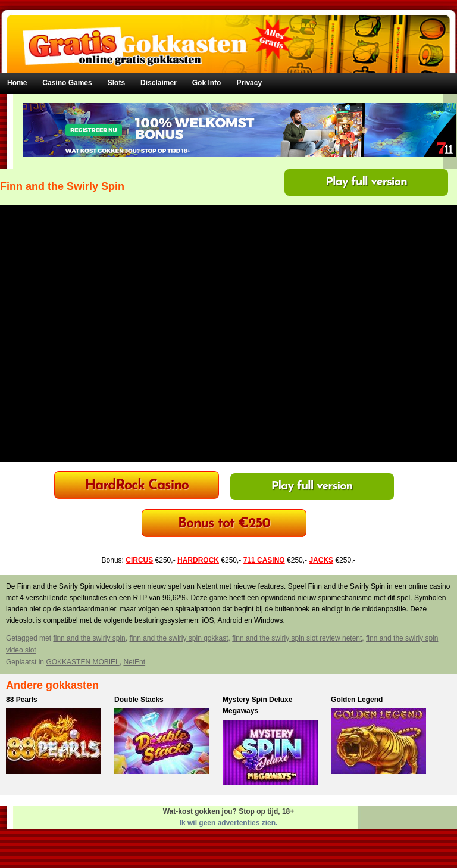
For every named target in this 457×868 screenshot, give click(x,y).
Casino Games (67, 83)
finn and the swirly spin (89, 638)
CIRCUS (139, 560)
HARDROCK (198, 560)
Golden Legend (357, 700)
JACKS (321, 560)
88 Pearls (22, 700)
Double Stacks (139, 700)
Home (17, 83)
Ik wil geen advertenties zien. (229, 823)
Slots (116, 83)
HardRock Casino (137, 486)
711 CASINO (264, 560)
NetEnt (134, 662)
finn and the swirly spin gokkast (179, 638)
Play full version (366, 182)
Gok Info (207, 83)
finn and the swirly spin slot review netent (297, 638)
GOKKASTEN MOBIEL (82, 662)
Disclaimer (159, 83)
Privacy (249, 83)
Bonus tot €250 (224, 524)
